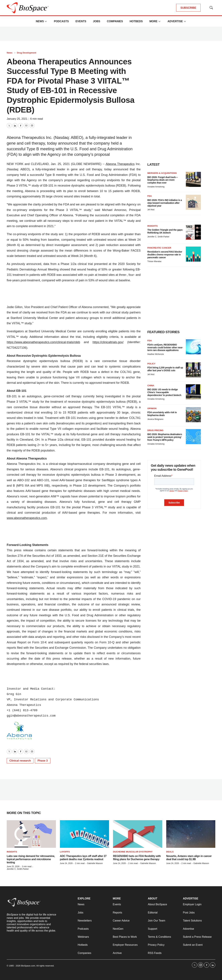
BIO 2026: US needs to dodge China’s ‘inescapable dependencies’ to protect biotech (164, 392)
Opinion (152, 408)
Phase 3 (43, 761)
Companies (115, 21)
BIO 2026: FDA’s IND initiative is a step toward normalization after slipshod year (165, 203)
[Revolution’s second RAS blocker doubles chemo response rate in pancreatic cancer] (193, 254)
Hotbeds (136, 21)
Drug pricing (155, 430)
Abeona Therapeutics (120, 164)
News (40, 21)
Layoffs (65, 852)
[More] (46, 21)
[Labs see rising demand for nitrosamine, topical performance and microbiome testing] (31, 834)
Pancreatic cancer (159, 248)
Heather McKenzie (156, 354)
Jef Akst (151, 210)
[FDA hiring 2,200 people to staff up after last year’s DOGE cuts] (193, 370)
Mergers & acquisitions (162, 173)
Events (81, 21)
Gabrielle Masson (95, 863)
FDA (150, 196)
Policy (151, 364)
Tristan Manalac (154, 261)
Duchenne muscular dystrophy (133, 852)
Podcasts (61, 21)
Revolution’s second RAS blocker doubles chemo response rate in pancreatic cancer (165, 255)
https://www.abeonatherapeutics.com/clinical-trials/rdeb (43, 342)
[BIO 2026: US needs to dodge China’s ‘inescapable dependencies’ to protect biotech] (193, 392)
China (151, 386)
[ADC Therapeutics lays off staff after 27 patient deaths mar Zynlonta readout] (85, 834)
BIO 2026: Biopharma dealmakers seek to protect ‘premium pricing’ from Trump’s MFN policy (165, 437)
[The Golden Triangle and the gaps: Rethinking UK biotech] (193, 232)
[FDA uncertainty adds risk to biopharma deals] (193, 415)
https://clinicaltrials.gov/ (108, 342)
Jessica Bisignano (155, 419)
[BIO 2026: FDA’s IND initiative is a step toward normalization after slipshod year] (193, 202)
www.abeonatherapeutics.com (27, 518)
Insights (152, 226)
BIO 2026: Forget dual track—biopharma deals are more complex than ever (163, 180)
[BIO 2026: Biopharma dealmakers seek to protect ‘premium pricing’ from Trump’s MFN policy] (193, 437)
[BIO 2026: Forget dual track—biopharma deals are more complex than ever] (193, 179)
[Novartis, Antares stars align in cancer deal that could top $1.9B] (191, 834)
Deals (170, 852)
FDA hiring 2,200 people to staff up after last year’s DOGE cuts (165, 369)
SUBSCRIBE (188, 8)
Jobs (97, 21)
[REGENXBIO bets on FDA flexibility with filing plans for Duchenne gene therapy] (138, 834)
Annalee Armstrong (156, 187)
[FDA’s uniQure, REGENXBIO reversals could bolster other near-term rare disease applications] (193, 347)
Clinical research (20, 761)
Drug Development (27, 53)
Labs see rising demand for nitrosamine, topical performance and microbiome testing (31, 859)
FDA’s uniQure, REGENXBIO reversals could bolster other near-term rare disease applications (165, 348)
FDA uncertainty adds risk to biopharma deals (162, 414)
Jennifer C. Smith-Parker (158, 237)
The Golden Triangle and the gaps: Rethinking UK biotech (165, 231)
